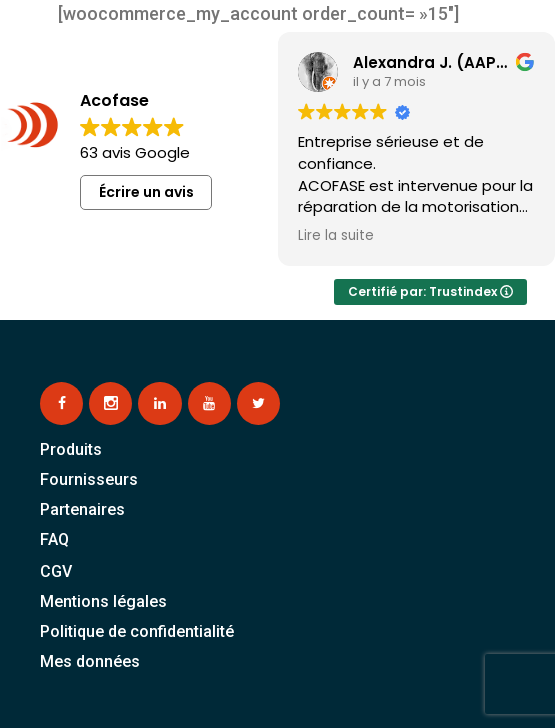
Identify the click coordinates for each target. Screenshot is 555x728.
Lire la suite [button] (336, 236)
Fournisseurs (89, 479)
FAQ (54, 539)
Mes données (90, 661)
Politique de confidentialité (137, 631)
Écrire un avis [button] (146, 192)
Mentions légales (103, 601)
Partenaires (82, 509)
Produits (71, 449)
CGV (56, 571)
